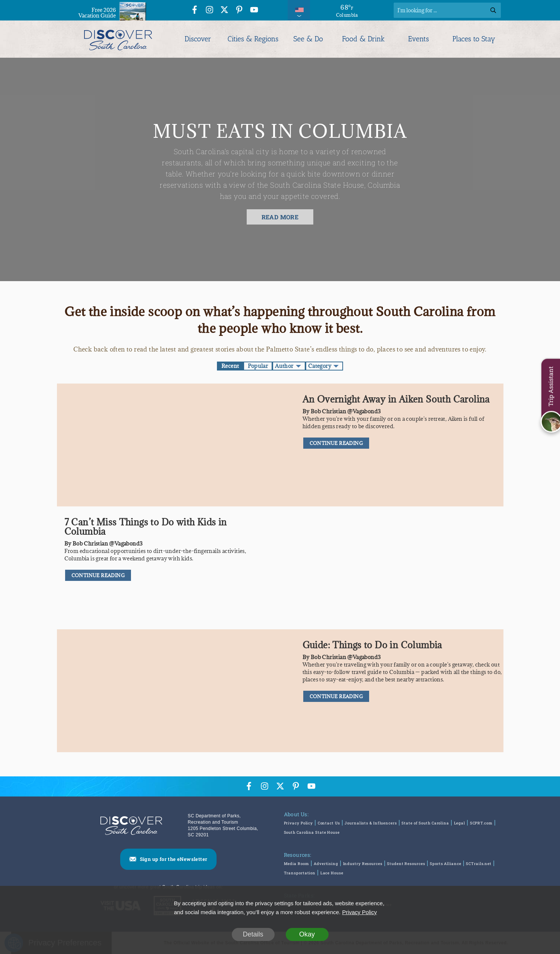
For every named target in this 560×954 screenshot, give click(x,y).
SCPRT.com (481, 823)
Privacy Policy (299, 823)
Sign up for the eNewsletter (174, 859)
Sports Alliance (446, 864)
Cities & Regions (253, 39)
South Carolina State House (312, 832)
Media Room (297, 864)
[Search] (447, 10)
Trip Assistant (551, 386)
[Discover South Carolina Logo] (118, 39)
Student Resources (406, 864)
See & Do (308, 39)
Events (419, 39)
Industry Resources (363, 864)
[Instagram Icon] (209, 11)
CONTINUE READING (336, 443)
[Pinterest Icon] (239, 11)
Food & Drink (363, 39)
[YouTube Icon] (254, 11)
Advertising (326, 864)
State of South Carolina (425, 823)
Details (253, 934)
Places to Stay (474, 39)
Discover (198, 39)
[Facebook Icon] (195, 11)
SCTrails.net (479, 864)
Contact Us (329, 823)
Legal (460, 823)
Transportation (300, 873)
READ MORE (280, 217)
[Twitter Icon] (224, 11)
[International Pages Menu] (299, 10)
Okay (307, 934)
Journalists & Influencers (371, 823)
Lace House (332, 873)
